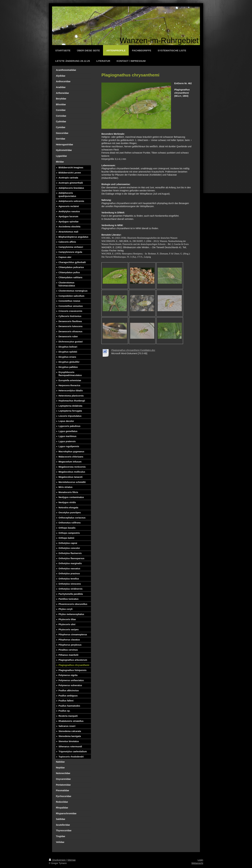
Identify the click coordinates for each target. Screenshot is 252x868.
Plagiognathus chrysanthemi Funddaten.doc (133, 350)
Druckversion (57, 860)
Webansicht (197, 863)
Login (200, 860)
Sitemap (71, 860)
